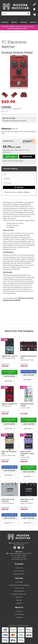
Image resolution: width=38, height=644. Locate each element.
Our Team (19, 611)
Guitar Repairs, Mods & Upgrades (19, 585)
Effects (8, 32)
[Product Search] (14, 13)
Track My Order (19, 571)
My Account (19, 568)
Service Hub (19, 582)
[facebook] (15, 548)
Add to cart (9, 376)
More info (10, 129)
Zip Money (19, 597)
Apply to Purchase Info (13, 161)
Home (3, 32)
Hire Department (19, 591)
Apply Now (10, 157)
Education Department (19, 594)
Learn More (27, 157)
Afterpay (19, 600)
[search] (28, 13)
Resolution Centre (19, 574)
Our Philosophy (19, 614)
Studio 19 (19, 603)
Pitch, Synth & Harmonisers (19, 32)
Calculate (19, 187)
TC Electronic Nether (9, 34)
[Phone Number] (34, 4)
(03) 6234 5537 (20, 545)
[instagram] (23, 548)
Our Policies (19, 617)
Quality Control (19, 588)
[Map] (34, 10)
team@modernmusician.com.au (20, 543)
